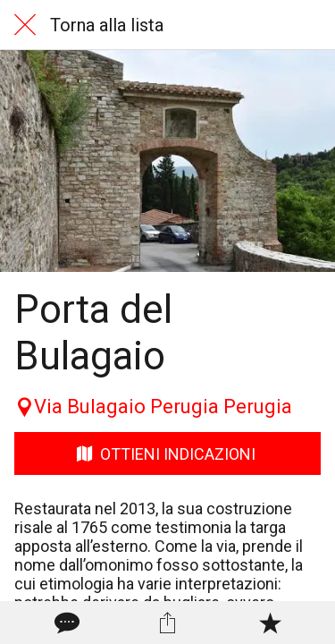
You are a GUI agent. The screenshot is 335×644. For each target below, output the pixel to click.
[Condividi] (167, 623)
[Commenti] (65, 623)
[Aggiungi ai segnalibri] (270, 623)
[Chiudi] (25, 25)
